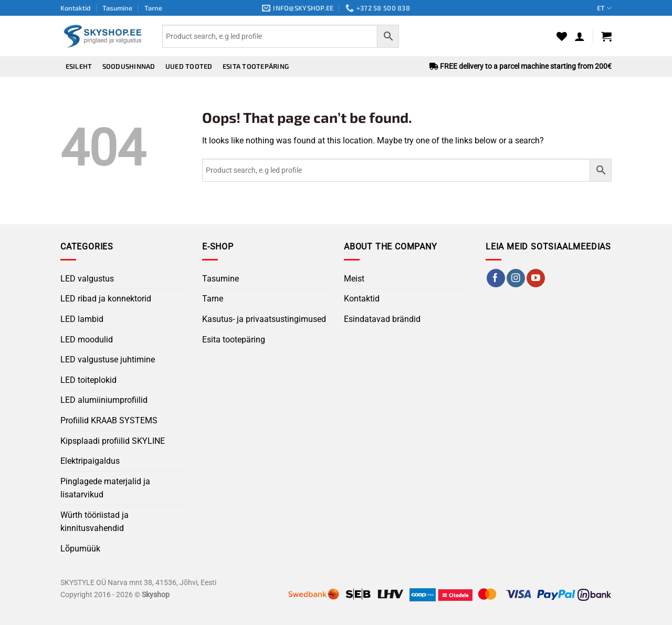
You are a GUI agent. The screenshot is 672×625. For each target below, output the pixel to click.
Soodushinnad (129, 66)
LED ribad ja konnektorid (106, 299)
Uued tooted (189, 66)
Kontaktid (76, 8)
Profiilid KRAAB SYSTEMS (109, 420)
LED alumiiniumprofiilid (104, 400)
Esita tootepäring (256, 66)
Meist (354, 279)
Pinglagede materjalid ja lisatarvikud (105, 488)
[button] (580, 36)
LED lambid (82, 319)
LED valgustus (87, 279)
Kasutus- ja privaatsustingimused (264, 319)
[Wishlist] (562, 36)
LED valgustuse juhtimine (108, 360)
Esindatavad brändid (382, 319)
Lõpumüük (80, 549)
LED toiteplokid (88, 380)
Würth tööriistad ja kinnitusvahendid (94, 522)
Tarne (153, 8)
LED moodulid (87, 340)
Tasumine (117, 8)
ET (604, 8)
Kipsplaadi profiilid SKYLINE (113, 441)
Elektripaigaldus (90, 461)
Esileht (79, 66)
